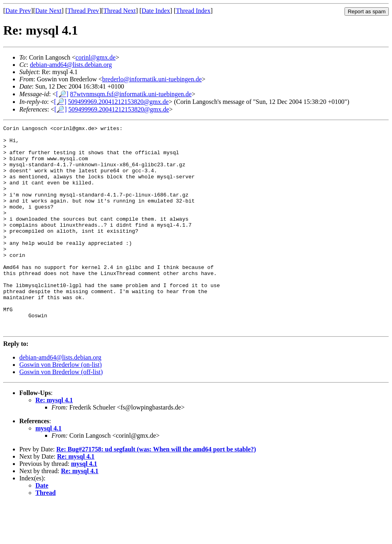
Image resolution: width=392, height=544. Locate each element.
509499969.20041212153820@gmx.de (118, 102)
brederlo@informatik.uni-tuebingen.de (152, 79)
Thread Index (193, 11)
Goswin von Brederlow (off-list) (61, 413)
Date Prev (18, 11)
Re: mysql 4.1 (54, 441)
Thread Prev (83, 11)
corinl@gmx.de (96, 57)
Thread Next (120, 11)
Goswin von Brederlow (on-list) (61, 406)
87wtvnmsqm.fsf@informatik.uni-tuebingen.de (131, 94)
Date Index (156, 11)
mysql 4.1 (48, 469)
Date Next (48, 11)
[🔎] (62, 94)
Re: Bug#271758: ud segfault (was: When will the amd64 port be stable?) (156, 490)
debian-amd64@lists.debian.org (71, 65)
